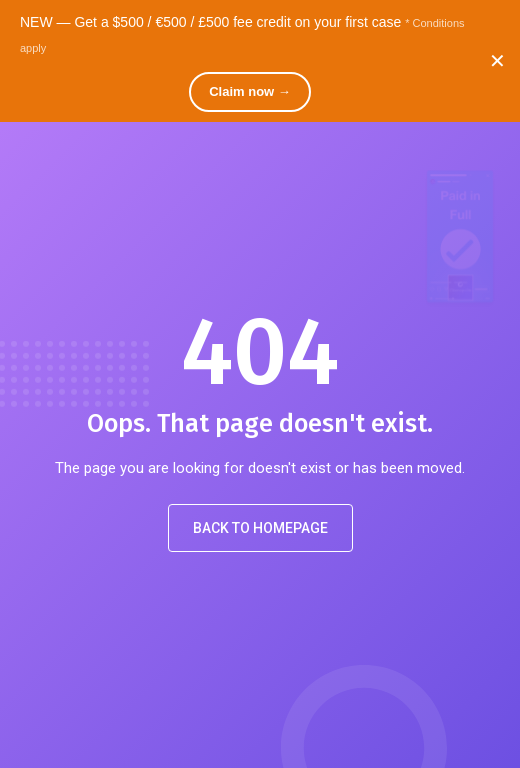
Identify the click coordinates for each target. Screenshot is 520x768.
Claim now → (250, 91)
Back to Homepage (260, 528)
